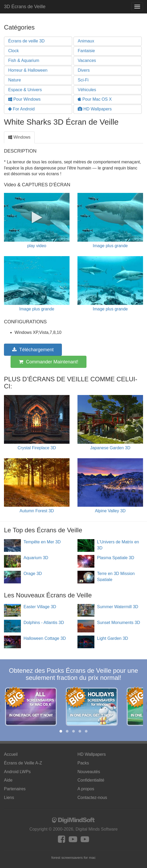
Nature (15, 80)
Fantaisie (86, 51)
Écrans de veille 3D (26, 41)
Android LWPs (17, 772)
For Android (21, 109)
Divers (84, 70)
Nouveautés (89, 772)
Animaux (86, 41)
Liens (9, 798)
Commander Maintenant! (49, 362)
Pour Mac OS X (95, 99)
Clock (13, 51)
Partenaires (15, 789)
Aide (8, 780)
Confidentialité (91, 780)
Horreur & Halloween (28, 70)
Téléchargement (33, 350)
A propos (86, 789)
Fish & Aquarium (24, 60)
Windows (19, 137)
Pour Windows (24, 99)
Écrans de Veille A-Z (23, 763)
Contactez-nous (92, 798)
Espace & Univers (25, 90)
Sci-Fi (83, 80)
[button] (61, 731)
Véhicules (87, 90)
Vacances (87, 60)
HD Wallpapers (95, 109)
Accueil (11, 754)
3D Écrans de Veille (25, 7)
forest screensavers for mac (73, 858)
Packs (83, 763)
